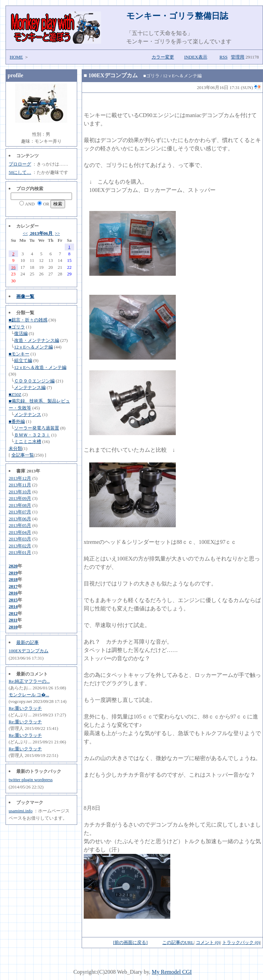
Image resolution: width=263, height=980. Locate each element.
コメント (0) (208, 942)
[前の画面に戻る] (130, 942)
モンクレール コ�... (29, 695)
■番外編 (17, 421)
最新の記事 (28, 642)
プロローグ (20, 164)
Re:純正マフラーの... (29, 681)
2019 (13, 573)
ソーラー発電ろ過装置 (37, 428)
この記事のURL (178, 942)
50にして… (20, 172)
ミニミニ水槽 (28, 442)
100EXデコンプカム (29, 651)
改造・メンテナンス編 (37, 340)
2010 (13, 627)
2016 (13, 593)
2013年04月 (20, 532)
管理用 (238, 57)
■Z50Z (15, 394)
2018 (13, 579)
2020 (13, 566)
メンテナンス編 (30, 387)
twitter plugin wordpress (31, 780)
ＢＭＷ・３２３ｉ (32, 435)
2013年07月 (20, 512)
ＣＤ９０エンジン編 (34, 381)
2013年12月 (20, 478)
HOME (16, 57)
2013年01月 (20, 552)
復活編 (21, 333)
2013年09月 (20, 498)
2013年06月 (42, 233)
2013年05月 (20, 525)
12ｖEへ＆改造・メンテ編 (40, 367)
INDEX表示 (196, 57)
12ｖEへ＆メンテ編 (34, 347)
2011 (13, 620)
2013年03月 (20, 539)
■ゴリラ (17, 327)
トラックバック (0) (241, 942)
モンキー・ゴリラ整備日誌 (177, 16)
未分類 (15, 448)
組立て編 (23, 360)
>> (57, 233)
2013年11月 (20, 485)
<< (25, 233)
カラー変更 (163, 57)
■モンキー (19, 354)
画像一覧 (25, 296)
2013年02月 (20, 546)
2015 (13, 600)
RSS (223, 57)
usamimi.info (21, 811)
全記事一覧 (23, 455)
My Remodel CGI (172, 972)
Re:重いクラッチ (25, 708)
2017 (13, 586)
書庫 (21, 471)
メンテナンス (28, 414)
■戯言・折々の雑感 (28, 320)
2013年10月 (20, 492)
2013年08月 (20, 505)
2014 (13, 606)
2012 (13, 613)
